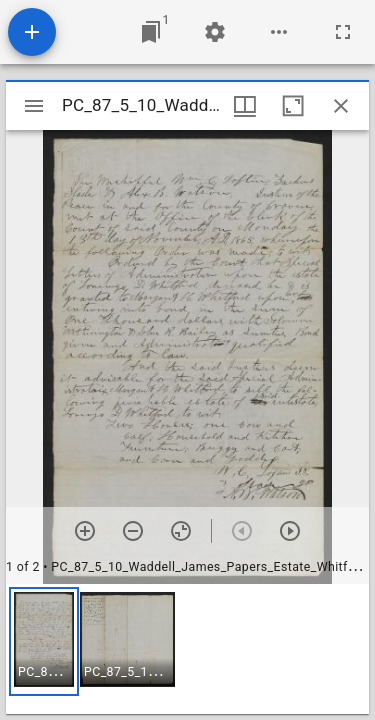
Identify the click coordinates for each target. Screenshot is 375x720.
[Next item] (290, 531)
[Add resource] (32, 32)
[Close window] (341, 106)
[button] (44, 641)
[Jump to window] (151, 32)
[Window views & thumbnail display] (245, 106)
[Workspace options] (279, 32)
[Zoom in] (85, 531)
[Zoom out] (133, 531)
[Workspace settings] (215, 32)
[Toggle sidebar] (34, 106)
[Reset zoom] (181, 531)
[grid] (187, 649)
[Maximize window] (293, 106)
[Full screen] (343, 32)
